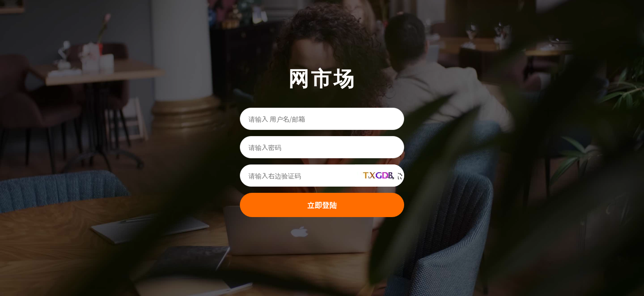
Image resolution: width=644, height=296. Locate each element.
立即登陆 (322, 205)
